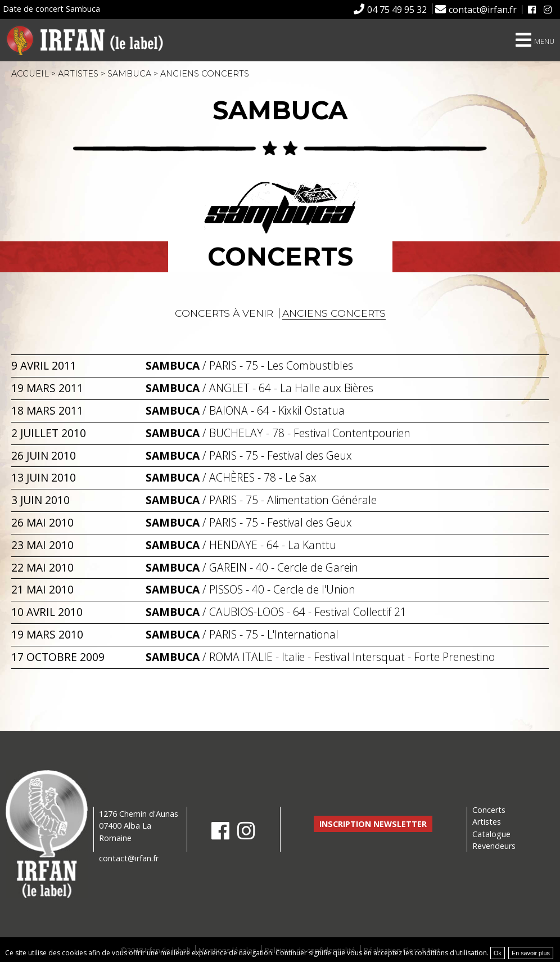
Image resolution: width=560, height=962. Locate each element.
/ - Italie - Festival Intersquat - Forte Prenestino (320, 657)
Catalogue (491, 834)
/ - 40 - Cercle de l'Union (250, 589)
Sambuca (129, 74)
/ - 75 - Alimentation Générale (261, 500)
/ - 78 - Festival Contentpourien (278, 433)
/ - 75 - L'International (242, 634)
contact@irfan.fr (483, 10)
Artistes (78, 74)
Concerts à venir (224, 313)
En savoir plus (531, 953)
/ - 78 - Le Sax (231, 477)
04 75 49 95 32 (397, 10)
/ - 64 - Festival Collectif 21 (276, 612)
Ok (498, 953)
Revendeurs (494, 846)
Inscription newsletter (373, 824)
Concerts (489, 810)
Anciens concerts (334, 313)
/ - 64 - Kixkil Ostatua (245, 410)
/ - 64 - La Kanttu (241, 545)
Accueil (30, 74)
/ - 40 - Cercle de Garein (252, 567)
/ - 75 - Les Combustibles (249, 365)
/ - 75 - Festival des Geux (249, 455)
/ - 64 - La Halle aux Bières (259, 388)
